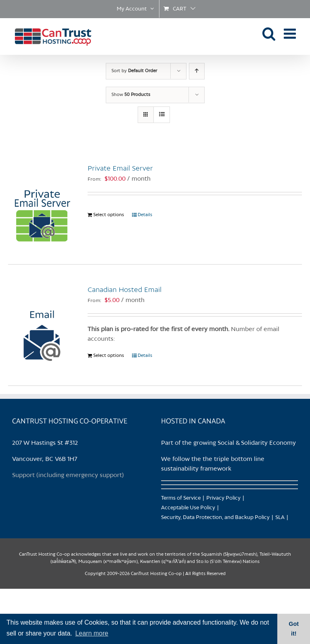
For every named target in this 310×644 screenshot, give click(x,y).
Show (131, 95)
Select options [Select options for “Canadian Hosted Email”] (109, 356)
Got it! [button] (294, 629)
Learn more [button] (92, 633)
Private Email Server (120, 169)
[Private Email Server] (42, 204)
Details (145, 215)
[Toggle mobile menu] (291, 33)
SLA (280, 518)
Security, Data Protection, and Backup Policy (215, 518)
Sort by (134, 71)
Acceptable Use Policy (188, 508)
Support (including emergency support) (68, 475)
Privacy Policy (223, 498)
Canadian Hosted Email (125, 290)
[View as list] (162, 115)
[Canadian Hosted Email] (42, 325)
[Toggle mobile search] (269, 33)
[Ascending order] (197, 71)
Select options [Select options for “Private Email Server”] (109, 215)
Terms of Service (181, 498)
